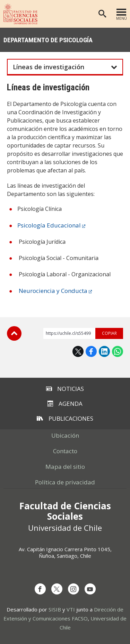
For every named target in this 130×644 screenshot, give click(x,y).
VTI (71, 609)
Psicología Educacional (49, 225)
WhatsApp (118, 351)
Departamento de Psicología (48, 40)
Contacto (65, 451)
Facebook (91, 351)
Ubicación (65, 435)
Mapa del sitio (65, 467)
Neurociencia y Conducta (53, 291)
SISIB (55, 609)
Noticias (65, 389)
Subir (14, 333)
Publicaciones (65, 418)
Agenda (65, 404)
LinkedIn (104, 351)
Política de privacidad (65, 482)
